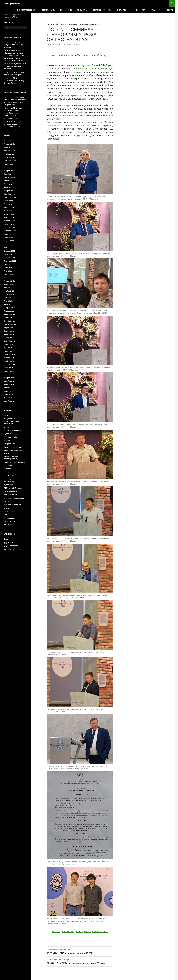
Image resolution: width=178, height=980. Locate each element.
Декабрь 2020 (10, 288)
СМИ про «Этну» (139, 10)
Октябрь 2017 (10, 364)
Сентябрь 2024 (10, 177)
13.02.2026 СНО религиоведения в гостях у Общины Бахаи (14, 81)
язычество (8, 525)
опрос (6, 472)
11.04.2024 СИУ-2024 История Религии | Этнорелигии (13, 124)
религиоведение (10, 491)
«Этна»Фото (156, 10)
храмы (7, 515)
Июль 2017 (8, 368)
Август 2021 (9, 264)
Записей (9, 542)
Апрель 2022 (9, 241)
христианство (9, 518)
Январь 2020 (9, 311)
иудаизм (7, 434)
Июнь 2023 (8, 201)
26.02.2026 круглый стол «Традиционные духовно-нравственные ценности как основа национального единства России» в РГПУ (15, 55)
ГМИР (6, 415)
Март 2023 (8, 211)
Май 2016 (8, 398)
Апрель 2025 (9, 164)
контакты (8, 440)
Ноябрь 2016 (9, 384)
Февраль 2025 (10, 171)
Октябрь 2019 (10, 321)
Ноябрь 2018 (9, 338)
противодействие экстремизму (62, 24)
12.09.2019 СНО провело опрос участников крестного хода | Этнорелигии (15, 111)
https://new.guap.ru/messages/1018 (64, 95)
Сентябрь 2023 (10, 197)
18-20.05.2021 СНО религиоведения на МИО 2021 (80, 951)
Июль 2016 (8, 391)
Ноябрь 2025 (9, 154)
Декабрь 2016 (10, 381)
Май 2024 (8, 184)
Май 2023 (8, 204)
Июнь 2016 (8, 395)
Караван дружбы (11, 437)
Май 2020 (8, 301)
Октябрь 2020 (10, 294)
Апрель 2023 (9, 207)
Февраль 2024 (10, 191)
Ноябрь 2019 (9, 318)
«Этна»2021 (68, 55)
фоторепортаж (10, 511)
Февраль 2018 (10, 354)
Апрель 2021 (9, 274)
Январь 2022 (9, 248)
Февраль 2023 (10, 214)
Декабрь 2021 (10, 251)
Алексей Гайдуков (72, 45)
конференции (9, 444)
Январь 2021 (9, 284)
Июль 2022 (8, 234)
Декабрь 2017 (10, 358)
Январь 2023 (9, 217)
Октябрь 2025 (10, 157)
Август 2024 (9, 181)
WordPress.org (10, 549)
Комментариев (11, 546)
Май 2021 (8, 271)
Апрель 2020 (9, 304)
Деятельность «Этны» (102, 10)
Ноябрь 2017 (9, 361)
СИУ (18, 126)
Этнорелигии (12, 3)
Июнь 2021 (8, 268)
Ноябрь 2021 (9, 254)
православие (9, 476)
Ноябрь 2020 (9, 291)
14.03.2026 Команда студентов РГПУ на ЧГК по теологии (14, 45)
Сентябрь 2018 (10, 341)
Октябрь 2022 (10, 227)
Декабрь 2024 (10, 174)
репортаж (8, 501)
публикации (9, 485)
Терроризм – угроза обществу (93, 69)
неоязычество (10, 466)
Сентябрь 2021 (10, 261)
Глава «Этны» (82, 10)
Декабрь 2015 (10, 401)
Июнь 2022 (8, 238)
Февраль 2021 (10, 281)
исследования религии (13, 430)
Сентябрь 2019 (10, 324)
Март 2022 (8, 244)
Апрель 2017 (9, 371)
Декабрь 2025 (10, 151)
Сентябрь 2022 (10, 231)
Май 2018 (8, 348)
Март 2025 (8, 167)
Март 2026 (8, 141)
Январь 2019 (9, 331)
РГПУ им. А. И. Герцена (13, 488)
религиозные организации (14, 498)
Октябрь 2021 (10, 258)
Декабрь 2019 (10, 314)
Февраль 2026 (10, 144)
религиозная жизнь (11, 495)
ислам (7, 427)
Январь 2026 (9, 147)
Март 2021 (8, 278)
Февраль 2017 (10, 378)
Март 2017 (8, 374)
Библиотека (122, 10)
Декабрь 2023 (10, 194)
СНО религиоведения (26, 10)
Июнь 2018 (8, 344)
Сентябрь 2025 (10, 161)
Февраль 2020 (10, 308)
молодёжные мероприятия (14, 462)
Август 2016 (9, 388)
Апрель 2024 (9, 187)
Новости (170, 10)
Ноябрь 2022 (9, 224)
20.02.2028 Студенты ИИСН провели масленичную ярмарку (15, 66)
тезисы (7, 508)
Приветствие (66, 10)
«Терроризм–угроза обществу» (92, 55)
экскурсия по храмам (12, 521)
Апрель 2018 (9, 351)
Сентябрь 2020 (10, 298)
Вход (6, 539)
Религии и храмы (48, 10)
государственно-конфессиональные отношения (12, 421)
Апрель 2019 (9, 328)
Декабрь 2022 (10, 221)
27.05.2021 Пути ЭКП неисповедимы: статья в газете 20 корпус (80, 961)
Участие (56, 55)
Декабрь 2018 (10, 334)
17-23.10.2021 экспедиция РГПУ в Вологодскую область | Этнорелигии (15, 100)
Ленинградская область (13, 447)
